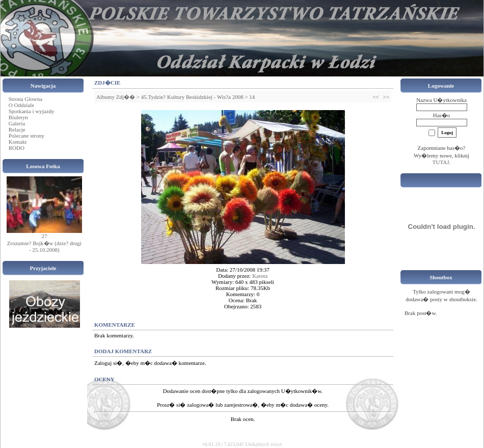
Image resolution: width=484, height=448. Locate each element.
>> (386, 97)
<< (375, 97)
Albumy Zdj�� (116, 97)
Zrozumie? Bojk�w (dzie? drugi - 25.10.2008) (44, 246)
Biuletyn (18, 117)
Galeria (17, 123)
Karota (260, 276)
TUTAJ (441, 162)
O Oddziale (21, 105)
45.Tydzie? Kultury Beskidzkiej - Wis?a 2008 (192, 97)
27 (45, 236)
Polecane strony (26, 136)
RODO (17, 148)
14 (252, 97)
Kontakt (18, 142)
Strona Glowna (25, 99)
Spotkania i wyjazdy (32, 111)
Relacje (17, 129)
